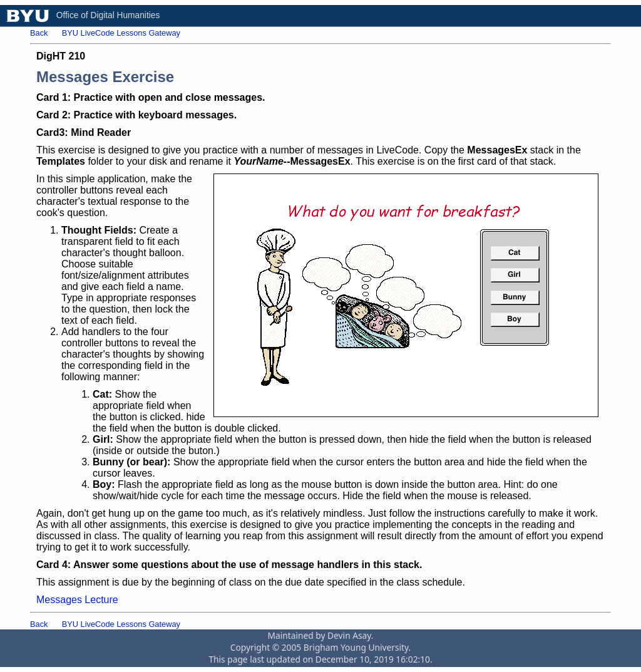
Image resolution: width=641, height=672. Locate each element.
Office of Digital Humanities (108, 15)
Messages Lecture (77, 600)
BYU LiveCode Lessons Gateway (121, 33)
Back (39, 33)
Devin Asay (349, 635)
